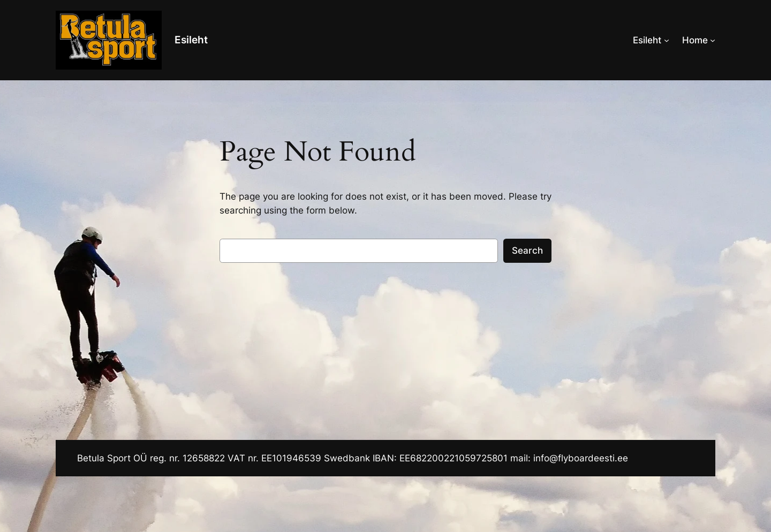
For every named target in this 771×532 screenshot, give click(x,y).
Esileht (191, 40)
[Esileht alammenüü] (667, 40)
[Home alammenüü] (713, 40)
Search (527, 250)
